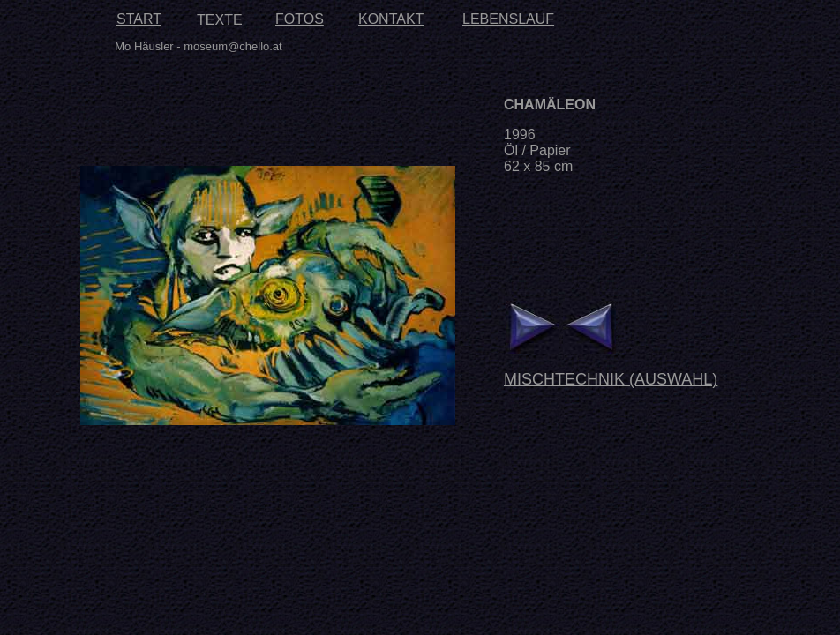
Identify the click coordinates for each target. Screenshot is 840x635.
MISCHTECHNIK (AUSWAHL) (611, 379)
